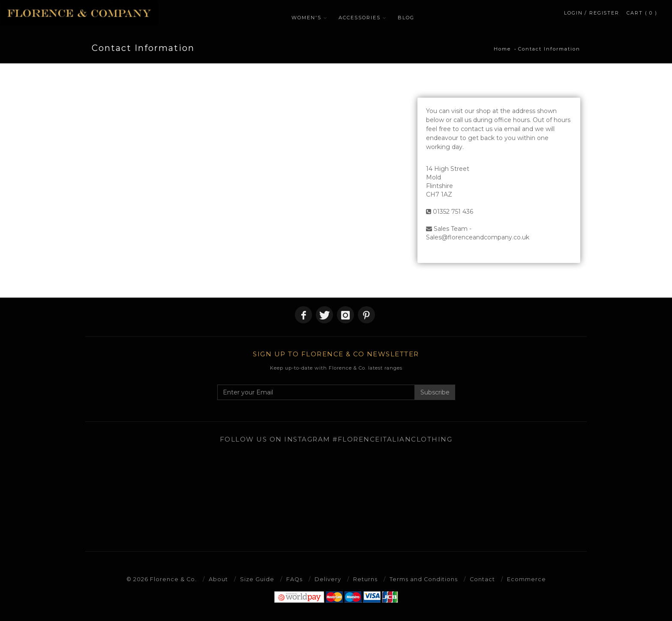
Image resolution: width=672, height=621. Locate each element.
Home (502, 49)
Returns (365, 579)
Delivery (328, 579)
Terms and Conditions (424, 579)
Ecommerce (527, 579)
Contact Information (549, 49)
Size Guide (257, 579)
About (218, 579)
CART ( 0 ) (642, 15)
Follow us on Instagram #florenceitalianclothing (336, 439)
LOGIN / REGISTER (592, 15)
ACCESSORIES (362, 18)
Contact (483, 579)
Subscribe (435, 392)
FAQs (294, 579)
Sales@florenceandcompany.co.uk (478, 237)
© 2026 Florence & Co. (161, 579)
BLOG (409, 18)
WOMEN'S (309, 18)
